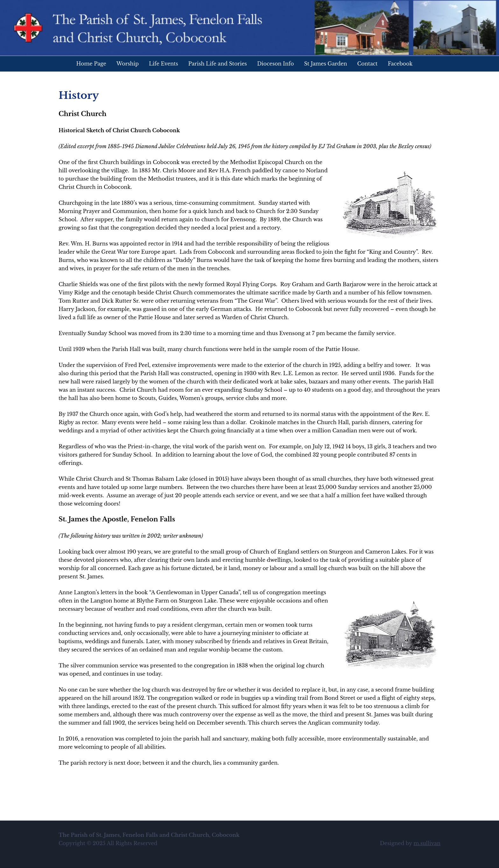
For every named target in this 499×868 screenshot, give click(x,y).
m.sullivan (427, 843)
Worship (128, 64)
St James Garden (326, 64)
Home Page (91, 64)
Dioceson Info (276, 64)
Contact (368, 64)
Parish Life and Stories (217, 64)
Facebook (400, 64)
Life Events (164, 64)
